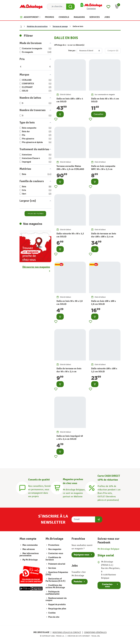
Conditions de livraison (53, 559)
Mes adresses (29, 549)
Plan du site (54, 617)
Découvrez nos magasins (36, 267)
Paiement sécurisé (56, 564)
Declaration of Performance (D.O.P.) (55, 580)
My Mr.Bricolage (30, 560)
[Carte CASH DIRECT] (92, 488)
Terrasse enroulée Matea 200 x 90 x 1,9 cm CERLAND (70, 168)
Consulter (99, 114)
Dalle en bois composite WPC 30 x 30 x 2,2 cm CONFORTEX (103, 169)
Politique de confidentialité (52, 593)
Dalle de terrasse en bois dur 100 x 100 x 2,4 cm (104, 235)
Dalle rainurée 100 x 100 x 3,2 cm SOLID (104, 370)
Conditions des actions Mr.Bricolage (55, 586)
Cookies (52, 613)
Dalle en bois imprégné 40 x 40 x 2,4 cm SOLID (70, 438)
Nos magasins (55, 549)
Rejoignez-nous (81, 555)
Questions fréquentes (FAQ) (57, 573)
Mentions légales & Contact (67, 632)
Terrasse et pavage (60, 26)
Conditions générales (95, 632)
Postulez (78, 582)
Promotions (54, 545)
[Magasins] (57, 488)
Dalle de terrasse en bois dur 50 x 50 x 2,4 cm (69, 370)
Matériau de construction (37, 26)
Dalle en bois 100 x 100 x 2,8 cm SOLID (104, 303)
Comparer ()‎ (113, 51)
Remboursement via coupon (56, 599)
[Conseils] (22, 488)
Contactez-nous (55, 553)
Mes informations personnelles (29, 555)
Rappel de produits (57, 605)
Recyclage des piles (57, 609)
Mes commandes (30, 545)
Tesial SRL (96, 636)
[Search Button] (70, 7)
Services (52, 568)
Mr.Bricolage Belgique (108, 549)
